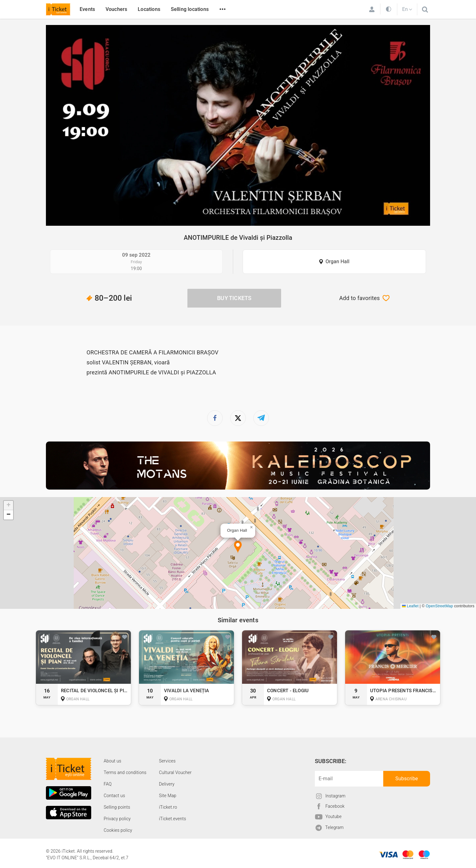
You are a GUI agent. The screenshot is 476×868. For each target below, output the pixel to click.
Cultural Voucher (175, 772)
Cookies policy (118, 830)
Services (167, 761)
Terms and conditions (125, 772)
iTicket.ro (168, 807)
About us (112, 761)
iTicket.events (173, 819)
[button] (238, 547)
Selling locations (190, 9)
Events (87, 9)
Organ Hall (337, 261)
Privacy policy (117, 819)
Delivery (167, 784)
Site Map (168, 796)
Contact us (114, 796)
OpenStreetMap (439, 606)
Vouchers (117, 9)
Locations (149, 9)
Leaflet (410, 606)
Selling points (117, 807)
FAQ (108, 784)
